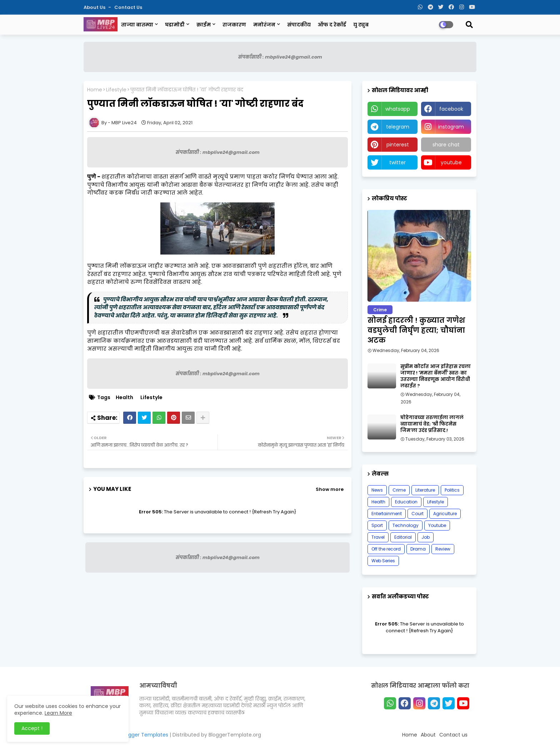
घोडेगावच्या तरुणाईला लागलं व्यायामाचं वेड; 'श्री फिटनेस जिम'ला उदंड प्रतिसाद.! (432, 424)
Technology (406, 525)
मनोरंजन (264, 25)
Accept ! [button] (32, 728)
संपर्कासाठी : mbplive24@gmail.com (280, 57)
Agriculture (445, 514)
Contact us (128, 7)
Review (443, 549)
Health (124, 398)
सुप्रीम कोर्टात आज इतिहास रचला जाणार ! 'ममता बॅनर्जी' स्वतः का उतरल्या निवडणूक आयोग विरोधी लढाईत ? (436, 376)
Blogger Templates (145, 735)
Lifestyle (116, 90)
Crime (399, 490)
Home (95, 90)
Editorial (403, 537)
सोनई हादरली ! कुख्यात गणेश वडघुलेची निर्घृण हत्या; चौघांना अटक (416, 330)
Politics (452, 490)
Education (406, 502)
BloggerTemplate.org (235, 735)
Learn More (58, 713)
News (377, 490)
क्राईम (204, 25)
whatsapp (398, 109)
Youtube (437, 525)
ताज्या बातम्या (137, 25)
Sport (377, 525)
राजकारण (234, 25)
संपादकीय (299, 25)
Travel (378, 537)
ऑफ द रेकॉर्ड (332, 25)
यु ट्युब (361, 25)
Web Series (383, 561)
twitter (397, 162)
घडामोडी (175, 25)
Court (417, 514)
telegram (398, 127)
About (428, 735)
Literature (425, 490)
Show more (330, 489)
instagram (451, 127)
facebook (451, 109)
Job (426, 537)
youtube (451, 162)
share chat (446, 145)
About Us (95, 7)
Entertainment (387, 514)
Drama (418, 549)
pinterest (398, 145)
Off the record (386, 549)
